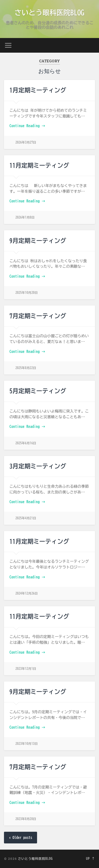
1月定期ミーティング (38, 90)
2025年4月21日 (26, 518)
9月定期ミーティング (38, 241)
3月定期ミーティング (38, 466)
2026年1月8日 (25, 217)
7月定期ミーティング (38, 316)
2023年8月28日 (26, 819)
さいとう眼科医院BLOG (49, 12)
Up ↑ (91, 859)
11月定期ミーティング (39, 165)
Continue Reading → (27, 126)
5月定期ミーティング (38, 391)
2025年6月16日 (26, 443)
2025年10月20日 (27, 293)
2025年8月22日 (26, 368)
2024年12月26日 (27, 593)
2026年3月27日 (26, 142)
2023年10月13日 (27, 744)
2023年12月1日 (26, 669)
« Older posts (21, 838)
